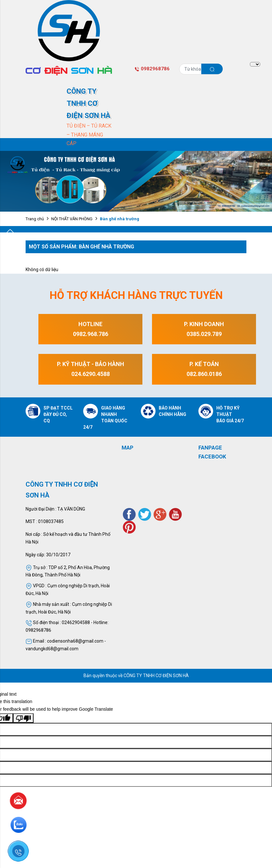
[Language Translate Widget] (255, 64)
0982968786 (152, 69)
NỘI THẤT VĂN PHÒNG (72, 219)
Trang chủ (35, 219)
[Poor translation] (23, 718)
